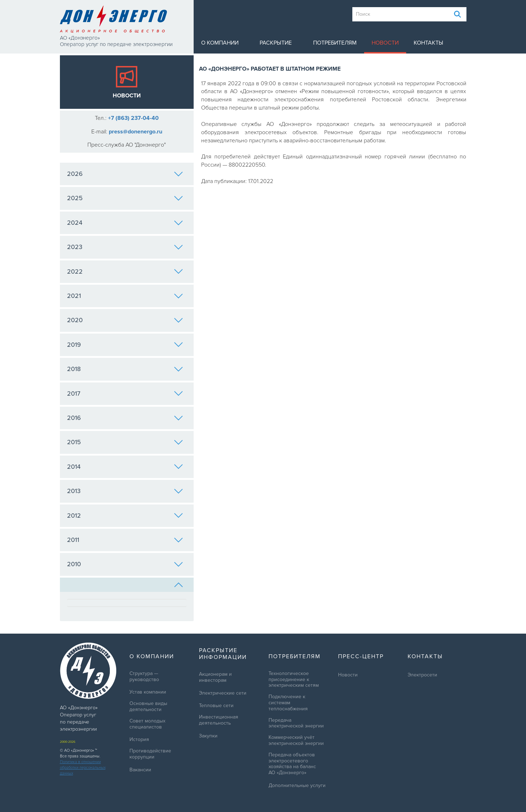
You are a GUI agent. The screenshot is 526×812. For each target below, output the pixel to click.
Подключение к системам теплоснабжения (288, 703)
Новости (385, 43)
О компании (220, 43)
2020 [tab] (125, 320)
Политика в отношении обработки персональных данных (83, 768)
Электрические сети (223, 693)
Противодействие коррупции (150, 754)
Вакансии (140, 770)
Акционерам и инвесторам (215, 677)
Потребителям (335, 43)
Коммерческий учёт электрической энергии (296, 740)
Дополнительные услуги (297, 786)
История (139, 740)
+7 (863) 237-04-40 (133, 118)
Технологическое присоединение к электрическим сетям (294, 680)
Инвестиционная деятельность (219, 720)
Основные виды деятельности (148, 707)
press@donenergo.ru (136, 132)
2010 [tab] (125, 564)
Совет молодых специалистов (147, 724)
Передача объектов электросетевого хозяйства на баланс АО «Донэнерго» (292, 764)
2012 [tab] (125, 516)
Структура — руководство (144, 677)
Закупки (208, 736)
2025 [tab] (125, 198)
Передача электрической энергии (296, 723)
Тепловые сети (216, 706)
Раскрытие (276, 43)
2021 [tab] (125, 296)
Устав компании (148, 692)
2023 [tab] (125, 247)
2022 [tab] (125, 271)
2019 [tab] (125, 345)
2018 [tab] (125, 369)
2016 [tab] (125, 418)
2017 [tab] (125, 394)
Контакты (428, 43)
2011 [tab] (125, 540)
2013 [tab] (125, 491)
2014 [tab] (125, 467)
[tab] (127, 585)
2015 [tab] (125, 442)
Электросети (422, 675)
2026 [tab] (125, 174)
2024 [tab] (125, 223)
